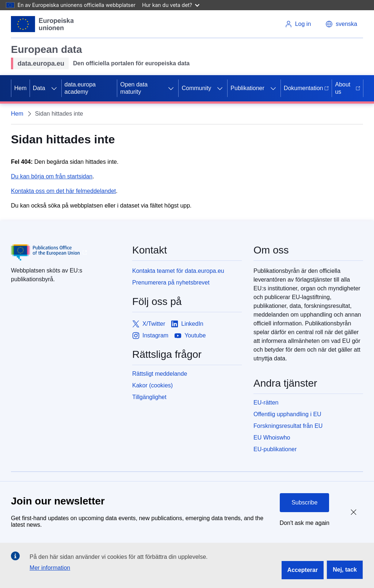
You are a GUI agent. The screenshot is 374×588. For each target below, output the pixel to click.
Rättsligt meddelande (160, 374)
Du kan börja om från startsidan (52, 176)
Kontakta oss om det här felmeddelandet (63, 191)
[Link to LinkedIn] (187, 324)
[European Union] (43, 24)
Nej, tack (345, 570)
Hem (20, 88)
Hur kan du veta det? (171, 5)
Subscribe (304, 502)
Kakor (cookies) (152, 385)
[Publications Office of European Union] (66, 252)
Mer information (50, 568)
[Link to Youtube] (190, 336)
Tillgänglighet (149, 397)
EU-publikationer (275, 449)
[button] (341, 24)
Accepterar (303, 570)
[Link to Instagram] (150, 336)
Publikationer (247, 88)
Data (39, 88)
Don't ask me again (305, 523)
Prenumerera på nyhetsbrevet (171, 283)
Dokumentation (306, 88)
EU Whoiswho (272, 438)
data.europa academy (80, 88)
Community (196, 88)
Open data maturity (134, 88)
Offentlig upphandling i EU (287, 414)
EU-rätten (266, 403)
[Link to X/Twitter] (149, 324)
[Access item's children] (54, 88)
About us (348, 88)
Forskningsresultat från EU (288, 426)
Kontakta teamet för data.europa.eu (178, 271)
